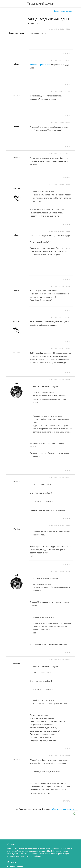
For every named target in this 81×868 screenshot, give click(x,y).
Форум (56, 11)
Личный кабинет (17, 867)
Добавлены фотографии (40, 65)
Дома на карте (67, 11)
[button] (74, 814)
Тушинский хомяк (40, 3)
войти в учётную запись (62, 809)
